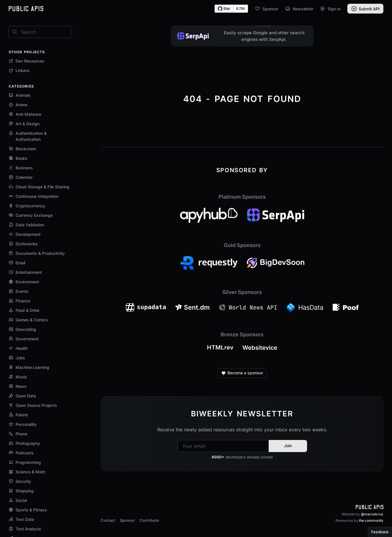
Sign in (330, 9)
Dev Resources (26, 61)
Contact (108, 520)
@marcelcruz (372, 514)
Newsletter (299, 9)
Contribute (149, 520)
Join (288, 446)
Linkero (19, 70)
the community (371, 520)
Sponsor (267, 9)
